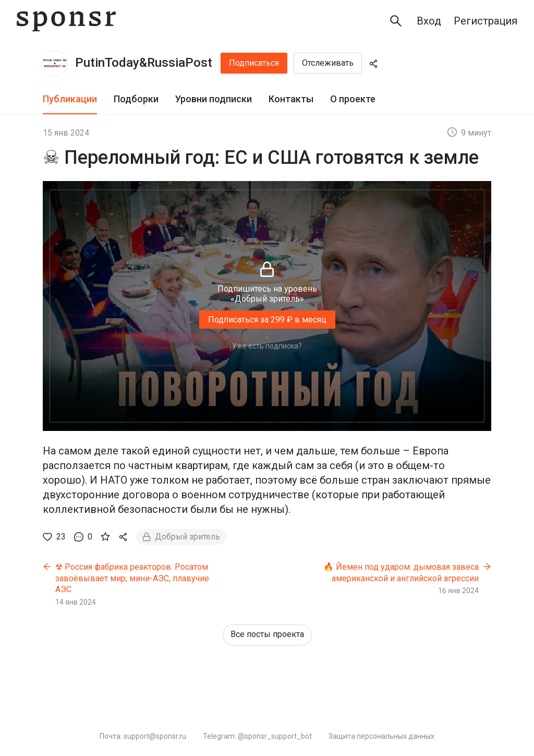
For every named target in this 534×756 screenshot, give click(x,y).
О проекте (353, 99)
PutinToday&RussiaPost (144, 63)
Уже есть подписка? (267, 346)
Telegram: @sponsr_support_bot (257, 736)
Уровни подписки (214, 99)
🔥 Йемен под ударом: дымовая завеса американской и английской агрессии (401, 573)
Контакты (291, 99)
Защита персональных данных (381, 736)
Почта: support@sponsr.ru (143, 736)
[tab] (70, 99)
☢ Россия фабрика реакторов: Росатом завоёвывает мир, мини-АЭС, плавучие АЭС (132, 578)
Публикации (70, 99)
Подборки (136, 99)
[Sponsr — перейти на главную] (66, 21)
